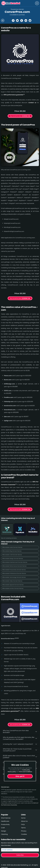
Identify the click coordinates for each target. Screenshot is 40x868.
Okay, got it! (20, 776)
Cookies (24, 834)
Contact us (32, 103)
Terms (23, 828)
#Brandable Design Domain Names (13, 559)
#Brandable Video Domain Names (12, 581)
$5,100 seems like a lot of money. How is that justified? (19, 757)
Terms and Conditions (25, 772)
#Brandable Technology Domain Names (14, 577)
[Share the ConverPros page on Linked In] (26, 21)
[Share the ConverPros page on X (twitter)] (17, 21)
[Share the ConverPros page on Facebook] (13, 21)
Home (23, 818)
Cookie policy (26, 770)
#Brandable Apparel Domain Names (13, 585)
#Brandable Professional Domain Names (14, 573)
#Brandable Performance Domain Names (14, 566)
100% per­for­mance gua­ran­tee (14, 95)
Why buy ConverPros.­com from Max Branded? (16, 731)
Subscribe (20, 855)
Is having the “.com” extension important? (18, 744)
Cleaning (4, 834)
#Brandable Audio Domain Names (12, 547)
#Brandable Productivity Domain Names (14, 570)
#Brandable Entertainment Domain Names (15, 562)
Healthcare (5, 821)
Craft (3, 828)
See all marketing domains (9, 538)
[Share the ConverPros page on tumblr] (22, 21)
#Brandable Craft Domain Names (12, 555)
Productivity (5, 824)
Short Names (6, 818)
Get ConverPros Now (16, 725)
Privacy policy (12, 772)
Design (4, 831)
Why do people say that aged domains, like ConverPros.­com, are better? (19, 738)
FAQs (23, 824)
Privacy (24, 831)
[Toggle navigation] (37, 3)
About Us (24, 821)
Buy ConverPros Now (16, 116)
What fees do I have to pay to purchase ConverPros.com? (17, 750)
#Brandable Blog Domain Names (12, 551)
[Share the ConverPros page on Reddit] (30, 21)
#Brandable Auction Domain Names (13, 588)
